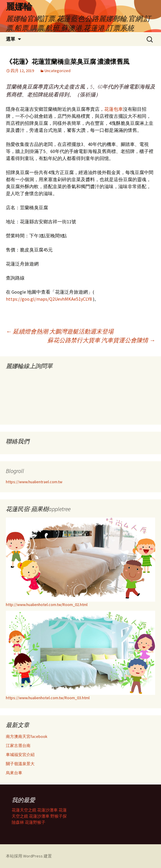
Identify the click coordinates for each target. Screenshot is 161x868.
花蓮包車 (114, 109)
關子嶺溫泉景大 (20, 764)
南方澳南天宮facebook (27, 736)
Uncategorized (58, 71)
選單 (11, 39)
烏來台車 (14, 773)
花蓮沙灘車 (47, 810)
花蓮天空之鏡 (24, 810)
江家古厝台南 (18, 746)
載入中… (50, 395)
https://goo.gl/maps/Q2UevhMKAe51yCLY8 (49, 299)
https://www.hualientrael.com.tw (34, 482)
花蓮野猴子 (35, 822)
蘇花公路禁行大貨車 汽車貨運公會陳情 (101, 340)
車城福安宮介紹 (20, 755)
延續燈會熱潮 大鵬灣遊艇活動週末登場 (60, 331)
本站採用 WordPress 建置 (29, 856)
